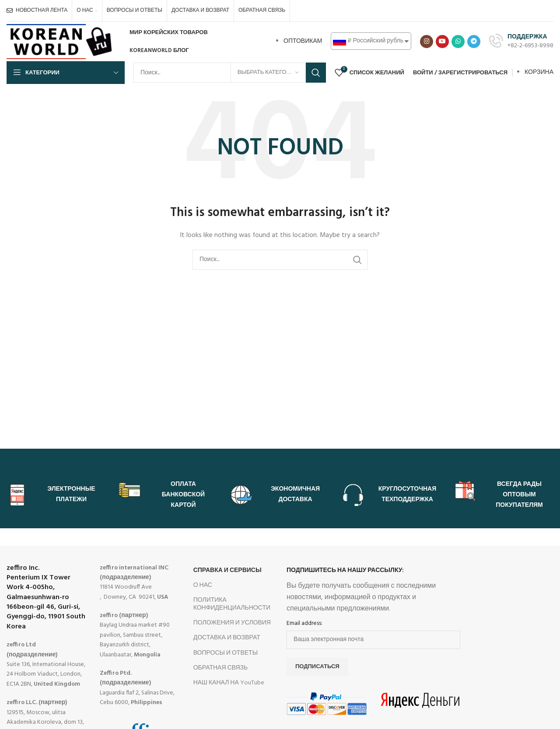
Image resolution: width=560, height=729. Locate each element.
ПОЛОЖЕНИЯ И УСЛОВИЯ (232, 623)
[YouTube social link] (442, 42)
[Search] (230, 73)
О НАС (203, 585)
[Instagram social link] (427, 42)
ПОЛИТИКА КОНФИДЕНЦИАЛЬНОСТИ (232, 604)
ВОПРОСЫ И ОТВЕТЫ (226, 653)
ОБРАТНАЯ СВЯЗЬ (221, 668)
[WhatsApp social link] (458, 42)
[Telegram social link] (474, 42)
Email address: (304, 624)
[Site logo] (61, 42)
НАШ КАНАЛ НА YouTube (229, 683)
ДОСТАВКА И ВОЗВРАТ (227, 638)
